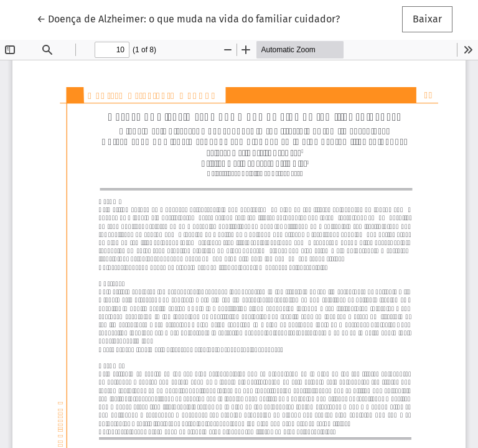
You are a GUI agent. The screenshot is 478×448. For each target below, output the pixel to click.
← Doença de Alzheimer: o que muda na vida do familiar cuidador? (188, 18)
